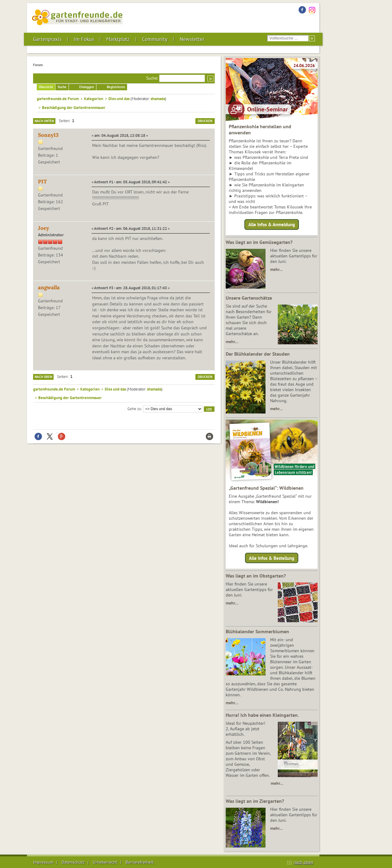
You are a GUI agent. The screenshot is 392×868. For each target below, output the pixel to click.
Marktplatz (118, 39)
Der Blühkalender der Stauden (258, 354)
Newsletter (192, 39)
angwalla (49, 287)
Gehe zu (134, 409)
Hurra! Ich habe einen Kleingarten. (262, 715)
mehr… (276, 269)
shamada (158, 99)
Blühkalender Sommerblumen (257, 631)
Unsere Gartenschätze (249, 298)
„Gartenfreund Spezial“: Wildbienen (266, 488)
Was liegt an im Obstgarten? (256, 576)
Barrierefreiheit (140, 862)
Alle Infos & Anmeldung (272, 224)
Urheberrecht (105, 862)
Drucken (205, 121)
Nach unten (44, 121)
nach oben (303, 862)
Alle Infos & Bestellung (272, 558)
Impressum (43, 862)
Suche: (152, 78)
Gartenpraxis (47, 39)
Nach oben (43, 377)
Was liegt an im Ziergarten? (255, 801)
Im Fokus (84, 39)
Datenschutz (73, 862)
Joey (43, 228)
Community (155, 39)
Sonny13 (48, 135)
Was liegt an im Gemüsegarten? (259, 242)
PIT (42, 181)
